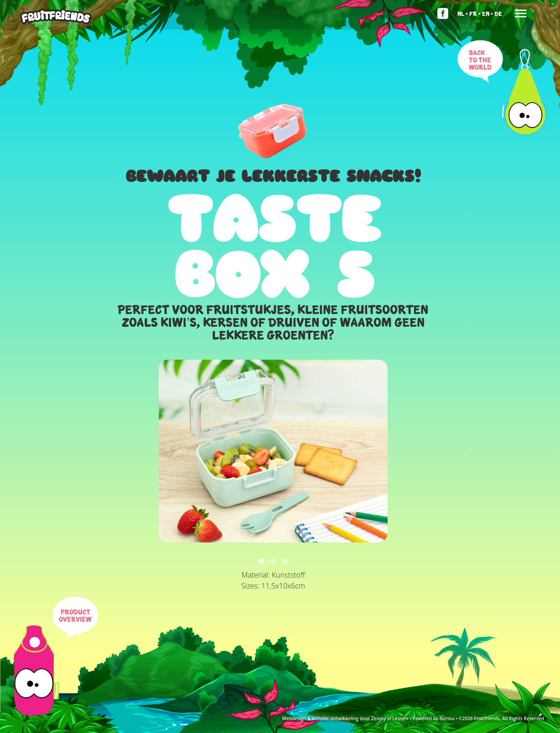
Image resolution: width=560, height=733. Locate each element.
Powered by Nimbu (434, 718)
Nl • (463, 13)
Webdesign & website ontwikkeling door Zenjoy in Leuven (345, 718)
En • (487, 13)
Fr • (475, 13)
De (498, 13)
